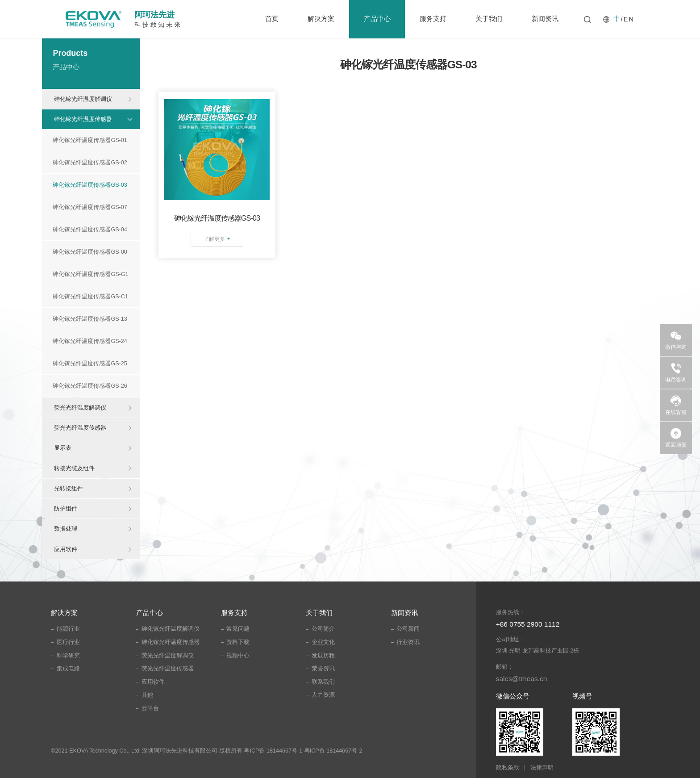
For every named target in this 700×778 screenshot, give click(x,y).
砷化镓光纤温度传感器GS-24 (90, 341)
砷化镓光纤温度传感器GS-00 (90, 252)
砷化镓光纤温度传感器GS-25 (90, 364)
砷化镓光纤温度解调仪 (83, 99)
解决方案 (321, 19)
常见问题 (238, 629)
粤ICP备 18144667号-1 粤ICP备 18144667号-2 (303, 751)
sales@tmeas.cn (522, 679)
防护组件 (66, 508)
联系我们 (323, 682)
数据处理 (66, 529)
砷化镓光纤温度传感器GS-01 (90, 140)
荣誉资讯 (323, 669)
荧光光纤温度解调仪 (80, 408)
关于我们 (489, 19)
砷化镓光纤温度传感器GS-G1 (90, 274)
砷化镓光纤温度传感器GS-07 (90, 207)
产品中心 (377, 19)
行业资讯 (408, 642)
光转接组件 (69, 488)
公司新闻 (408, 629)
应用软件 (66, 549)
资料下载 (238, 642)
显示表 (63, 448)
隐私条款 (508, 768)
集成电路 (68, 669)
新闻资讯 (545, 19)
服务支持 (433, 19)
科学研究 (68, 656)
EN (629, 19)
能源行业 (68, 629)
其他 (147, 695)
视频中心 (238, 656)
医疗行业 (68, 642)
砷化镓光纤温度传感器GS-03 (90, 185)
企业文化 (323, 642)
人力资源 (323, 695)
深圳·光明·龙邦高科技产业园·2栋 (538, 651)
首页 (272, 19)
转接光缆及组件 (74, 468)
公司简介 (323, 629)
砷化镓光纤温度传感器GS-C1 (90, 297)
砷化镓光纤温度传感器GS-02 (90, 163)
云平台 (150, 708)
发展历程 (323, 656)
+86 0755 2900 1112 (528, 624)
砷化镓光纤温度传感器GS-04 (90, 230)
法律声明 (542, 768)
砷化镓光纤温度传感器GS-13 (90, 319)
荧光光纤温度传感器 (80, 428)
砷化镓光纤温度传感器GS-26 (90, 386)
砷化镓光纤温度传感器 (83, 119)
